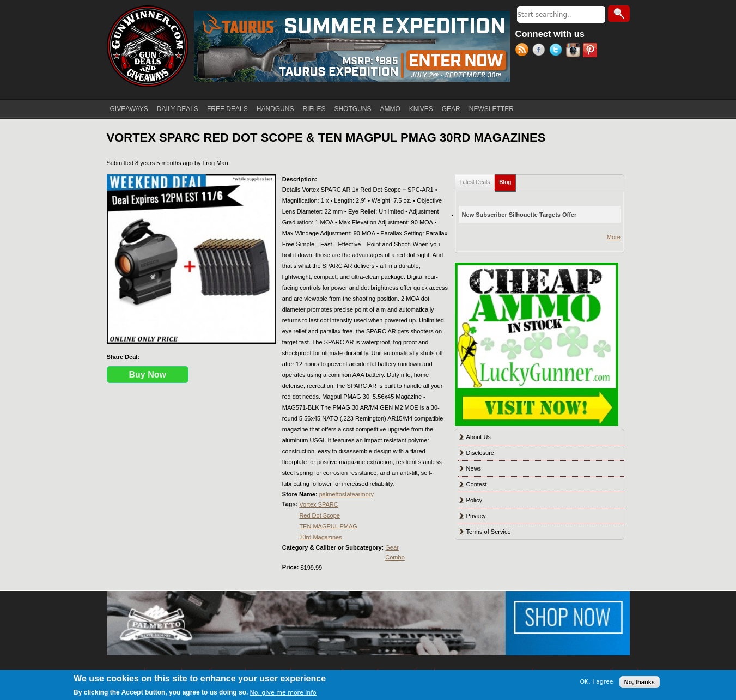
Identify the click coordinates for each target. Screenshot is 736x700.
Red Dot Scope (320, 515)
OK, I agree (596, 682)
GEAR (451, 109)
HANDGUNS (275, 109)
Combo (395, 557)
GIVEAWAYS (129, 109)
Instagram (574, 51)
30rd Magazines (320, 537)
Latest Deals (475, 182)
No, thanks (640, 682)
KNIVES (421, 109)
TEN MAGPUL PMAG (328, 526)
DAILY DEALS (178, 109)
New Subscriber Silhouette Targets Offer (519, 215)
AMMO (390, 109)
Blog (507, 180)
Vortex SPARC (318, 504)
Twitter (558, 51)
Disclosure (480, 453)
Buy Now (148, 375)
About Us (479, 437)
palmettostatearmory (346, 494)
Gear (392, 547)
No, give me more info (283, 693)
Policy (474, 500)
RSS (524, 51)
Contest (477, 484)
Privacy (476, 516)
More (614, 237)
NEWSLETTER (491, 109)
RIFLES (314, 109)
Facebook (541, 51)
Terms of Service (489, 532)
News (474, 468)
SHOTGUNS (352, 109)
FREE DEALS (227, 109)
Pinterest (591, 51)
